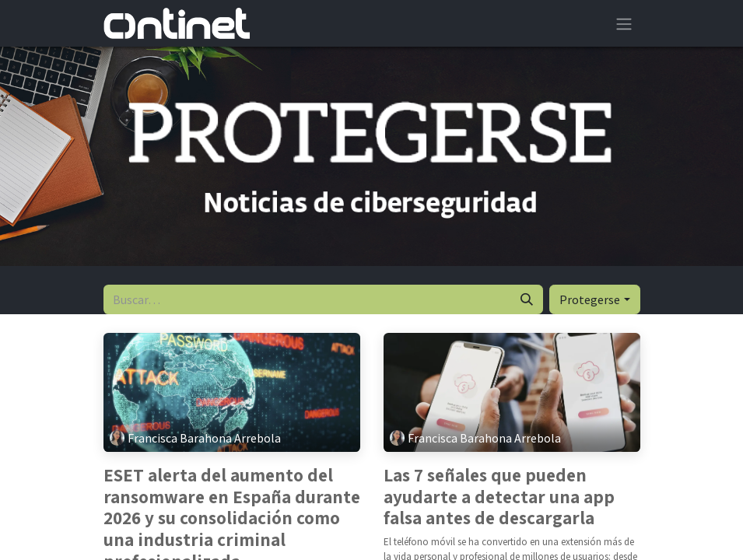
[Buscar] (527, 299)
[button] (594, 299)
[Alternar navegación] (624, 23)
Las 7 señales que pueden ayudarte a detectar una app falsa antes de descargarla (499, 497)
